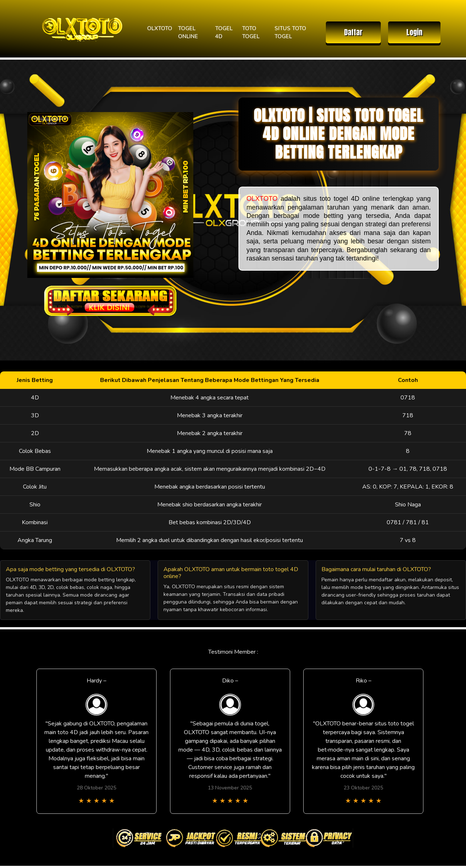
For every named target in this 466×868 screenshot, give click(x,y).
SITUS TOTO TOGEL (290, 33)
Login (414, 32)
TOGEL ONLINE (188, 33)
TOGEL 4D (224, 33)
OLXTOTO (160, 28)
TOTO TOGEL (251, 33)
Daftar (353, 32)
